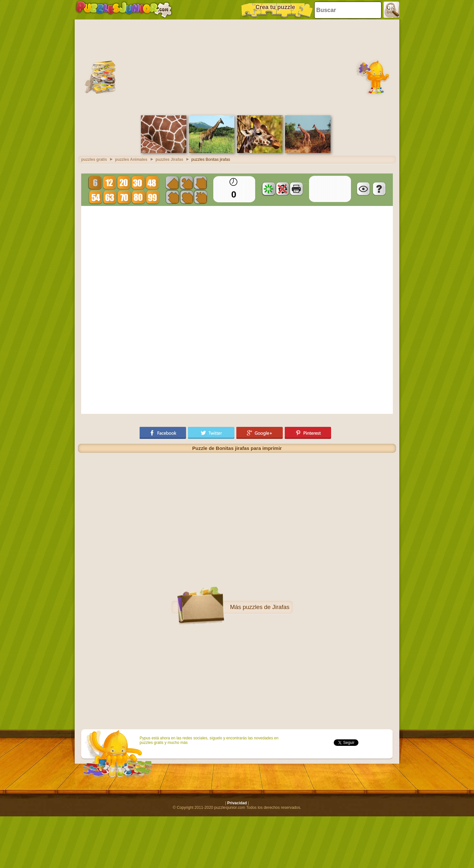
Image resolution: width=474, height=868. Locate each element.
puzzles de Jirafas (266, 607)
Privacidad (237, 803)
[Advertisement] (237, 67)
